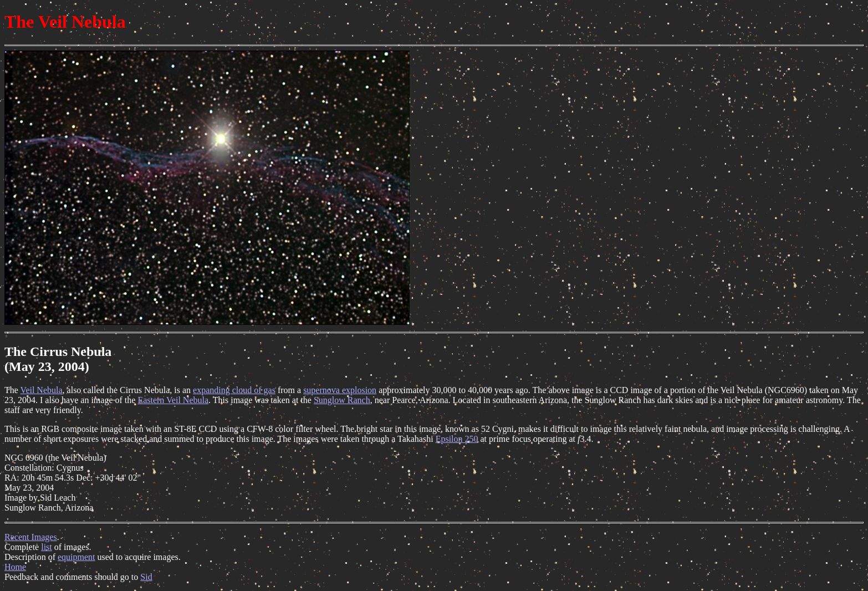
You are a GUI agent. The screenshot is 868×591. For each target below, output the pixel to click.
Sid (146, 577)
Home (15, 567)
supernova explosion (340, 390)
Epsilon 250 (457, 439)
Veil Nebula (42, 390)
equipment (76, 557)
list (47, 547)
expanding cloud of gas (234, 390)
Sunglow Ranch (342, 400)
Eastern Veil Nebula (173, 400)
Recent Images (31, 537)
